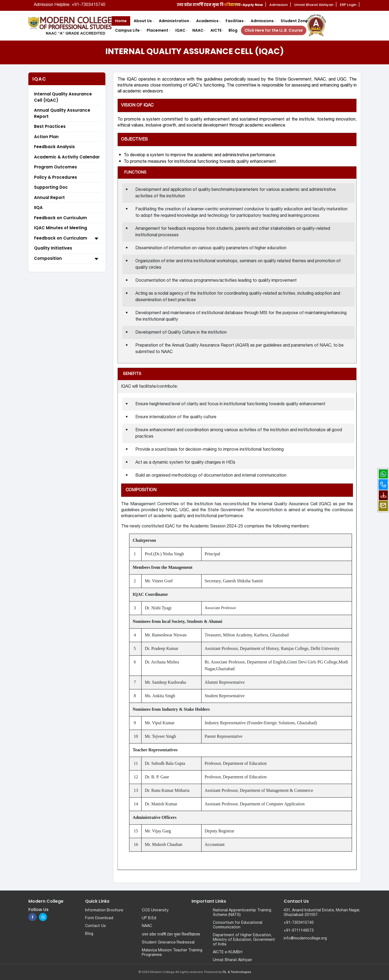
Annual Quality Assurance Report (62, 113)
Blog (89, 934)
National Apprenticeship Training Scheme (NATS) (242, 913)
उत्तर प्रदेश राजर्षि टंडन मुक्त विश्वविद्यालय (171, 935)
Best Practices (50, 126)
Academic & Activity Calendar (67, 157)
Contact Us (95, 926)
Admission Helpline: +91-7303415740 (70, 5)
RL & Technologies (237, 972)
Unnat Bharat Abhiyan (232, 960)
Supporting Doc (51, 187)
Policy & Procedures (56, 177)
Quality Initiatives (53, 248)
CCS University (155, 910)
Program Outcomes (56, 167)
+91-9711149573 (299, 931)
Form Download (99, 918)
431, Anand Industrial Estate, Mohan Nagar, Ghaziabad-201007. (322, 913)
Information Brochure (104, 910)
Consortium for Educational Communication (238, 925)
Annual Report (49, 197)
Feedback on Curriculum (61, 218)
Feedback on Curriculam (67, 238)
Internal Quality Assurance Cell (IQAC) (63, 97)
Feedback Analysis (54, 147)
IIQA (38, 207)
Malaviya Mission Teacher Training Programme (172, 953)
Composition (67, 259)
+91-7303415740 (299, 923)
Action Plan (46, 137)
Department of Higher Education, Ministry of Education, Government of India (244, 940)
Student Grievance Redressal (168, 943)
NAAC (147, 926)
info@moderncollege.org (305, 939)
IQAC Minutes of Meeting (61, 228)
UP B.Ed (149, 918)
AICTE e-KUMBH (228, 952)
